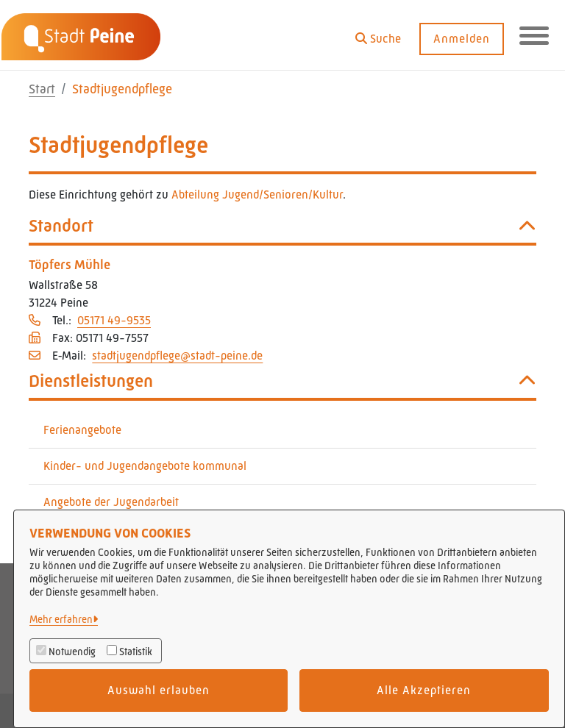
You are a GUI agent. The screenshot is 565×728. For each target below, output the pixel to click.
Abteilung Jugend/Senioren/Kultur (257, 195)
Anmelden (462, 39)
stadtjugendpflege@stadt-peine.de (177, 356)
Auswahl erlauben (159, 690)
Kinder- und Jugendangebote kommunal (145, 466)
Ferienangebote (82, 430)
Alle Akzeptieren (424, 690)
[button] (378, 33)
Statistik (136, 652)
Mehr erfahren (61, 619)
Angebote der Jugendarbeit (111, 502)
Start (42, 89)
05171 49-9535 (114, 320)
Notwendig (72, 652)
